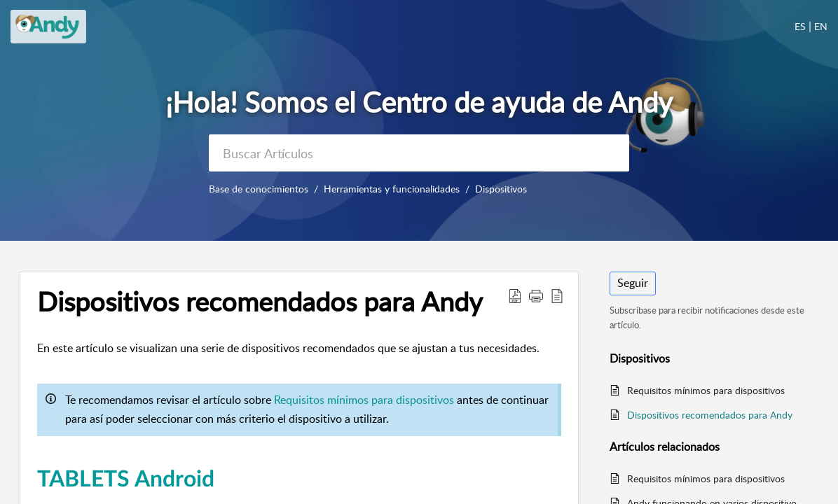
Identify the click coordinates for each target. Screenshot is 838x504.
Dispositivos (501, 189)
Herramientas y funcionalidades (392, 189)
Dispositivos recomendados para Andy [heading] (260, 302)
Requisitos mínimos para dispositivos (364, 400)
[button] (515, 295)
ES (800, 26)
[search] (419, 153)
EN (821, 26)
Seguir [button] (633, 283)
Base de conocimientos (259, 189)
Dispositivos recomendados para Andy (710, 415)
